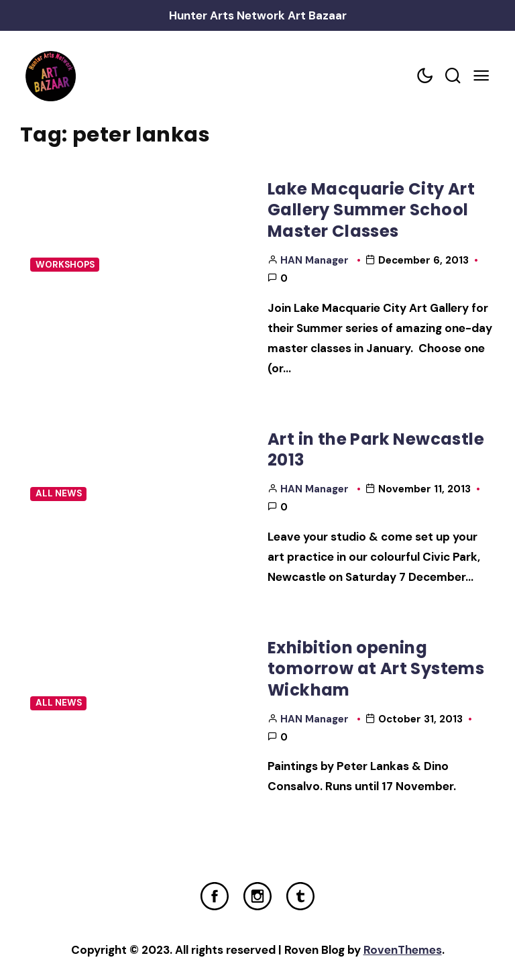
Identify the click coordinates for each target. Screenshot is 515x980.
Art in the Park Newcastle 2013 (376, 449)
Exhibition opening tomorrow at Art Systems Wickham (376, 669)
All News (59, 493)
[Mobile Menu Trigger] (481, 76)
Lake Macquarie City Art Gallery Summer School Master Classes (371, 210)
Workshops (65, 265)
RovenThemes (403, 950)
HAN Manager (314, 260)
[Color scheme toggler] (424, 76)
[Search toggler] (453, 76)
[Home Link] (50, 76)
